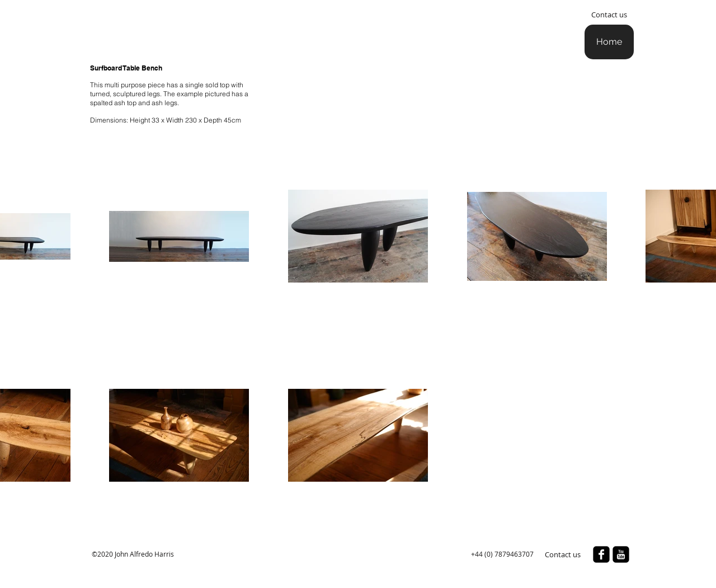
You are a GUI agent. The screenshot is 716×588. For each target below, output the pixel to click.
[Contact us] (609, 15)
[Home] (609, 42)
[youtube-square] (621, 554)
